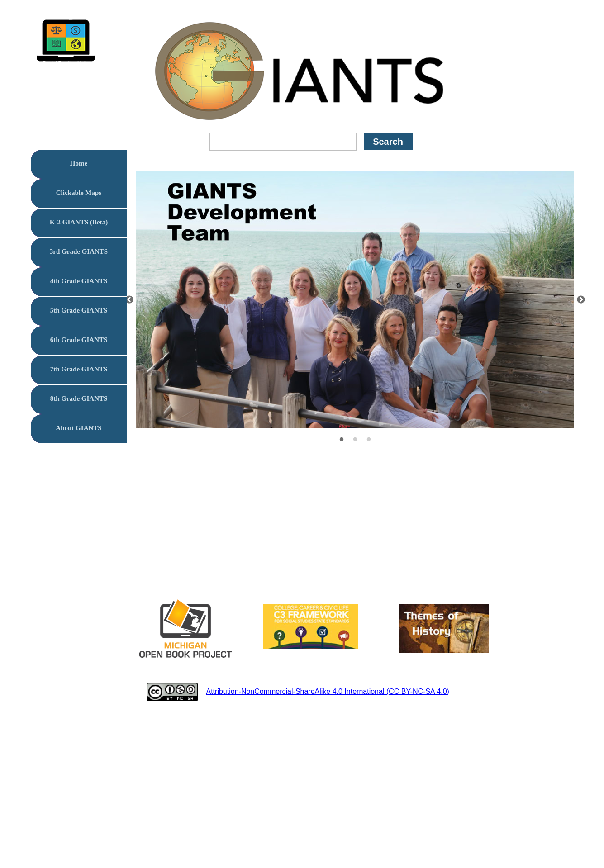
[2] (355, 439)
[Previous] (129, 299)
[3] (369, 439)
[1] (342, 439)
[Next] (581, 299)
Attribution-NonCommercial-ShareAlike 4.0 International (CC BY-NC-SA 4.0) (328, 691)
